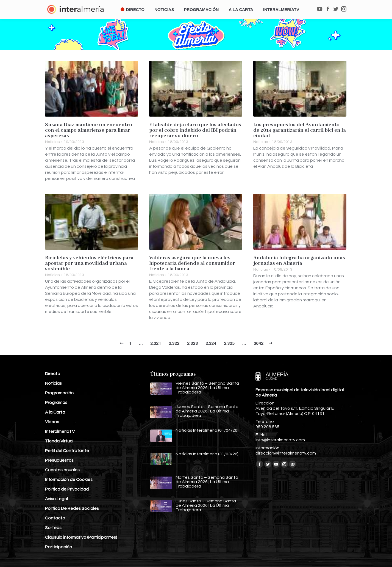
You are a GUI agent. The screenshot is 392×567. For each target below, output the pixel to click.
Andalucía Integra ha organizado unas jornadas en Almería (299, 261)
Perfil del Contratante (67, 451)
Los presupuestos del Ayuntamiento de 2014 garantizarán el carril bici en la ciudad (300, 130)
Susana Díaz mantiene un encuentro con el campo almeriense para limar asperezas (89, 130)
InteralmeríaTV (60, 431)
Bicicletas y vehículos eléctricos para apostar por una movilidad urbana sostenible (89, 263)
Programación (59, 393)
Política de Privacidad (67, 489)
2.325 (229, 343)
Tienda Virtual (59, 441)
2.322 (174, 343)
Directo (53, 374)
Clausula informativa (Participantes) (81, 537)
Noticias (52, 142)
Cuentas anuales (62, 470)
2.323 (192, 343)
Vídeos (52, 422)
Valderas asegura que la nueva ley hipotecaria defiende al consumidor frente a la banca (192, 263)
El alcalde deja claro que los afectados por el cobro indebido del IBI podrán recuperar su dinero (195, 130)
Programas (56, 403)
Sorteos (53, 528)
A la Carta (55, 412)
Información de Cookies (69, 480)
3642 (258, 343)
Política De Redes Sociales (72, 508)
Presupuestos (59, 460)
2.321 (156, 343)
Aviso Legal (56, 499)
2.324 (211, 343)
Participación (59, 547)
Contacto (55, 518)
